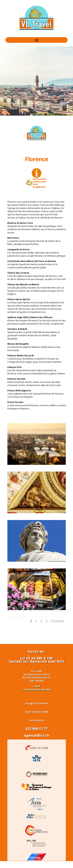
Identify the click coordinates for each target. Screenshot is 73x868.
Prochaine (57, 621)
